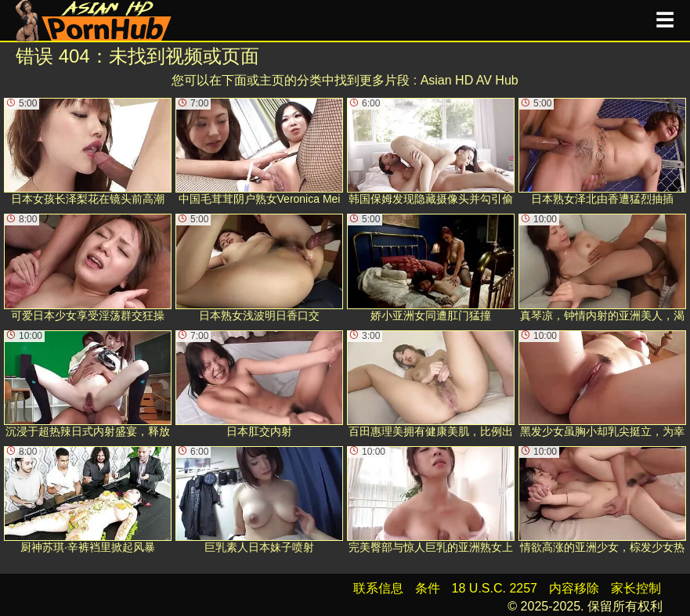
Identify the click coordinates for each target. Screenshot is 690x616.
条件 (428, 588)
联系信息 (378, 588)
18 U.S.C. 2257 (495, 588)
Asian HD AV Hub (470, 80)
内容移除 (574, 588)
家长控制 (636, 588)
